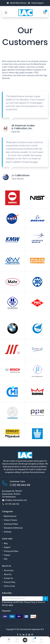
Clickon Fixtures (10, 520)
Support (7, 547)
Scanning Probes (11, 524)
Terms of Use (9, 586)
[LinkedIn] (23, 635)
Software (8, 532)
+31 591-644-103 (12, 504)
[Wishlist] (33, 639)
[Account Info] (41, 639)
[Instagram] (26, 635)
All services (9, 570)
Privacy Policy (10, 582)
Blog (6, 543)
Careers (7, 555)
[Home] (9, 639)
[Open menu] (25, 640)
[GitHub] (32, 635)
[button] (45, 599)
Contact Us (8, 578)
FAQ (6, 559)
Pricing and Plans (11, 551)
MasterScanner (10, 516)
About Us (8, 574)
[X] (20, 635)
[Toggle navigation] (6, 13)
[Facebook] (18, 635)
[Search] (17, 639)
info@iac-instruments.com (16, 500)
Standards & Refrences (13, 528)
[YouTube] (29, 635)
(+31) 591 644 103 (20, 485)
